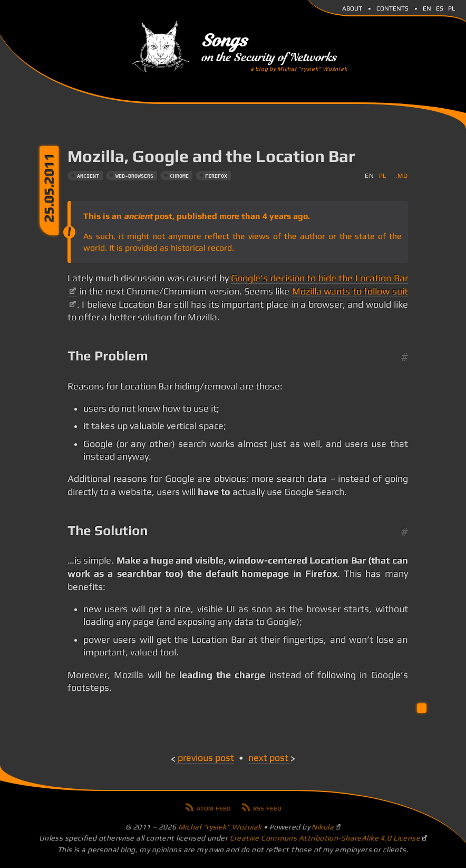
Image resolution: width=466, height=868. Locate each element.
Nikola (323, 827)
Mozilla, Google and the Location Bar (211, 156)
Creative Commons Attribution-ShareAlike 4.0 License (325, 838)
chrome (179, 176)
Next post (268, 758)
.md (401, 175)
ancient (88, 176)
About (352, 7)
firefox (216, 176)
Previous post (206, 758)
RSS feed (267, 807)
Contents (392, 7)
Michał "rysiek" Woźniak (220, 827)
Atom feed (214, 807)
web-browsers (134, 176)
